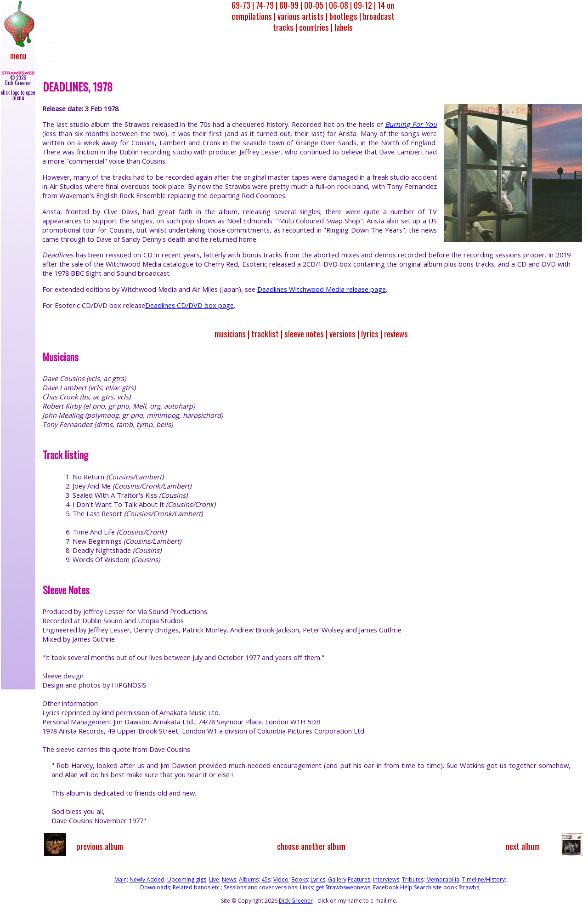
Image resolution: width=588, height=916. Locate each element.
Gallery (337, 879)
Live (214, 879)
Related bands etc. (197, 887)
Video (281, 879)
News (229, 879)
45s (266, 879)
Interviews (386, 879)
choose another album (311, 846)
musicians (230, 333)
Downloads (155, 887)
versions (342, 333)
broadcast (379, 16)
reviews (396, 333)
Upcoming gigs (187, 879)
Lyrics (318, 879)
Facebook (386, 887)
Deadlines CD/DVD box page (189, 305)
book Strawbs (461, 887)
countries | (316, 27)
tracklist (265, 333)
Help (406, 887)
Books (300, 879)
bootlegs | (345, 16)
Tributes (413, 879)
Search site (428, 887)
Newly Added (147, 879)
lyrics (370, 333)
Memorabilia (443, 879)
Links (306, 887)
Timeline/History (483, 879)
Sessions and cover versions (260, 887)
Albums (249, 879)
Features (359, 879)
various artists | (302, 16)
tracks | (285, 27)
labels (344, 27)
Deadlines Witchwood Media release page (322, 289)
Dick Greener (296, 901)
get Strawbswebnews (343, 887)
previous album (100, 846)
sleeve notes (304, 333)
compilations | (254, 16)
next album (523, 846)
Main (121, 879)
